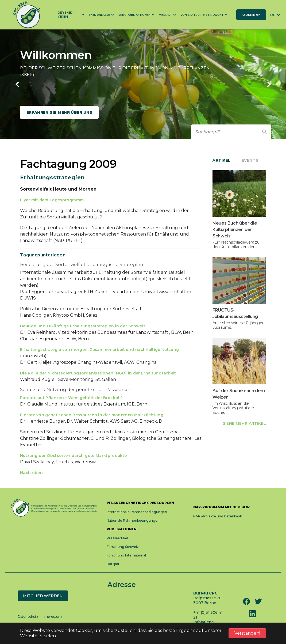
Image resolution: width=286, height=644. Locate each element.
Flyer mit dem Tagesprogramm (52, 200)
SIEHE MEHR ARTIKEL (244, 423)
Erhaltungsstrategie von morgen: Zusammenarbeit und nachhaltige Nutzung (100, 350)
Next (269, 84)
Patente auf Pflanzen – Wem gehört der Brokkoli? (71, 398)
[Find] (265, 132)
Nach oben (31, 473)
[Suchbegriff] (225, 132)
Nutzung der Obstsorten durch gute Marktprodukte (73, 456)
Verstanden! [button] (247, 633)
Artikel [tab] (222, 160)
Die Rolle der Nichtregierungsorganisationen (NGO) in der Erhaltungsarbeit (98, 373)
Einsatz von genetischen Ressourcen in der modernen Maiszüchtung (92, 415)
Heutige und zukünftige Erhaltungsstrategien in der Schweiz (83, 326)
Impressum (53, 617)
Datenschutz (28, 617)
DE (273, 15)
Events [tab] (250, 160)
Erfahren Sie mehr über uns (59, 112)
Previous (17, 84)
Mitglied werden (43, 596)
